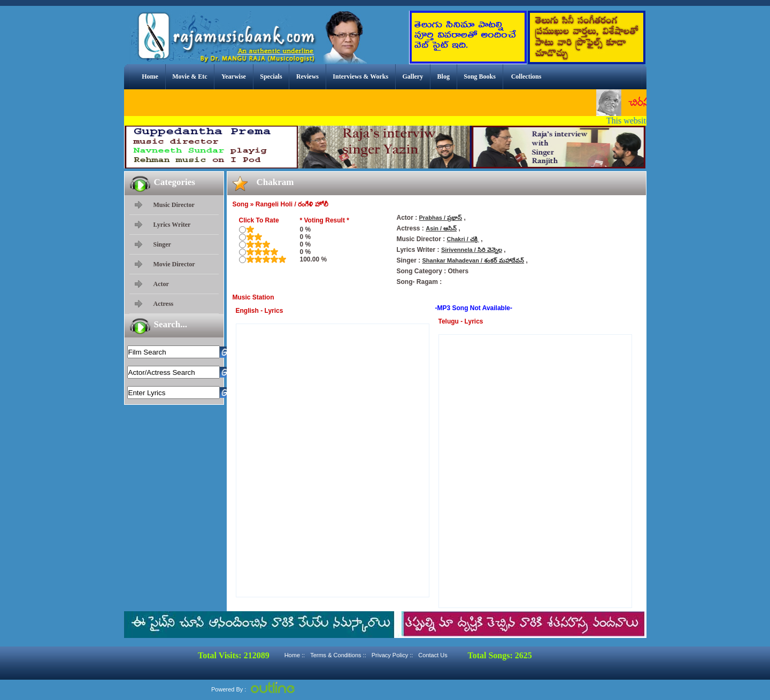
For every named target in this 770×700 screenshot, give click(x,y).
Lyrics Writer (172, 225)
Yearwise (234, 76)
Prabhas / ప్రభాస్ (441, 218)
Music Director (174, 205)
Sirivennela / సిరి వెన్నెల (472, 250)
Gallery (413, 76)
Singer (162, 244)
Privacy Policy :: (392, 655)
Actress (164, 304)
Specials (271, 76)
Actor (161, 284)
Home (150, 76)
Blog (444, 76)
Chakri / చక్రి (463, 239)
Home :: (295, 655)
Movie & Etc (190, 76)
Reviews (307, 76)
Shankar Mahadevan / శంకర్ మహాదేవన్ (473, 260)
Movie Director (174, 264)
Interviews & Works (360, 76)
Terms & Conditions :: (338, 655)
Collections (526, 76)
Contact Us (433, 655)
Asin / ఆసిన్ (441, 228)
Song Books (480, 76)
